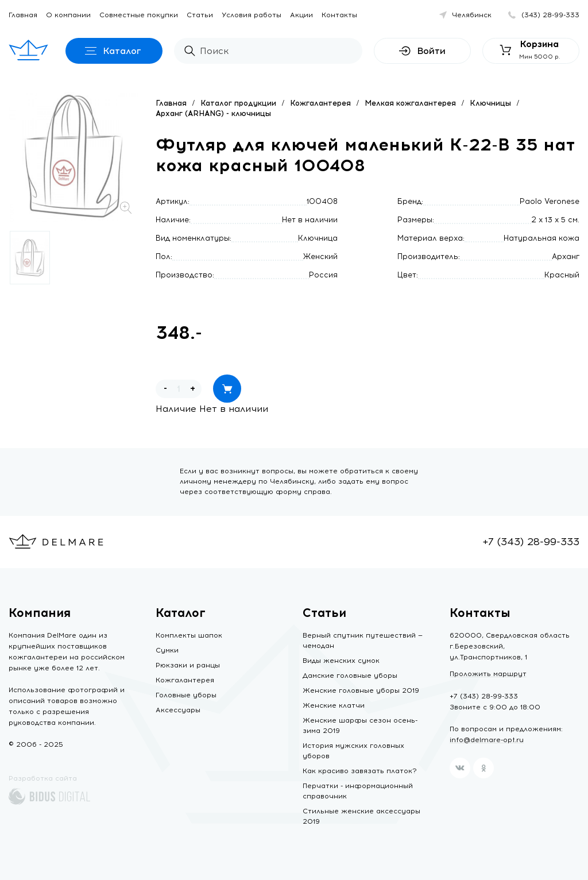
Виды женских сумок (341, 661)
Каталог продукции (238, 103)
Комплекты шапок (189, 635)
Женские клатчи (334, 705)
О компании (68, 15)
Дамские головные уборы (350, 676)
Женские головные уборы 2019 (361, 690)
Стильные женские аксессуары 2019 (361, 816)
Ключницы (490, 103)
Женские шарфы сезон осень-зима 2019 (360, 725)
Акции (301, 15)
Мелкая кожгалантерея (410, 103)
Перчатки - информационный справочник (358, 791)
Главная (23, 15)
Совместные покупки (139, 15)
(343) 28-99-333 (550, 15)
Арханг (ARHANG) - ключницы (213, 113)
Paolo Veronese (550, 201)
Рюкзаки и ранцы (188, 665)
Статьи (200, 15)
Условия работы (252, 15)
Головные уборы (186, 695)
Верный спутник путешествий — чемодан (363, 640)
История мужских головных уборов (353, 751)
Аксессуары (178, 710)
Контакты (339, 15)
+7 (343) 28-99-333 (531, 542)
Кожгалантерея (320, 103)
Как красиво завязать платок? (360, 771)
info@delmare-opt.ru (487, 740)
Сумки (167, 650)
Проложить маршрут (488, 674)
